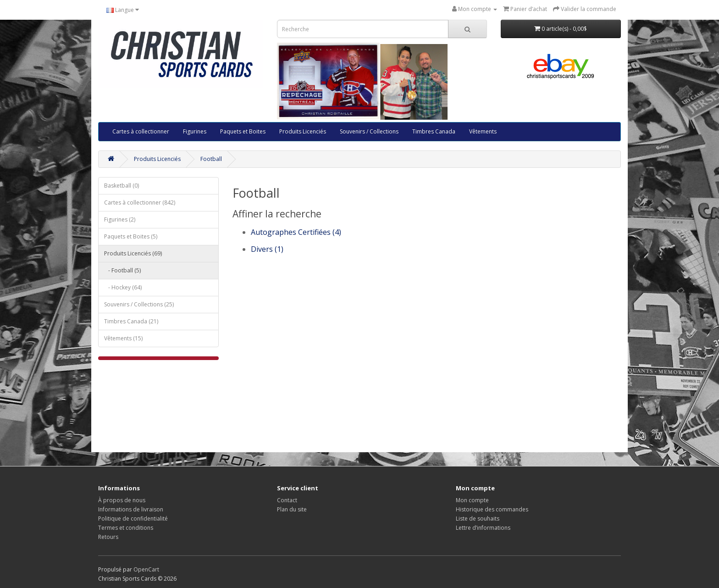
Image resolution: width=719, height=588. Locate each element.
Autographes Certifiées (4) (296, 232)
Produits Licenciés (303, 131)
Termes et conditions (126, 528)
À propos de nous (122, 500)
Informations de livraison (131, 509)
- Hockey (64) (123, 287)
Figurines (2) (120, 219)
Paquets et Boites (243, 131)
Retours (108, 537)
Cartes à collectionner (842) (140, 202)
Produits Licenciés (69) (133, 253)
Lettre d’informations (483, 528)
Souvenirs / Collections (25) (139, 304)
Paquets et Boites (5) (131, 236)
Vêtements (483, 131)
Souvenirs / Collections (369, 131)
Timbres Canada (434, 131)
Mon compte (472, 500)
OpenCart (146, 569)
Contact (287, 500)
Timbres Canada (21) (131, 321)
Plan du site (292, 509)
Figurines (195, 131)
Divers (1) (267, 249)
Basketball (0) (122, 186)
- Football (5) (122, 270)
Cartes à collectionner (141, 131)
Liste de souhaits (478, 519)
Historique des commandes (492, 509)
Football (211, 159)
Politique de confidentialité (133, 519)
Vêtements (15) (123, 338)
